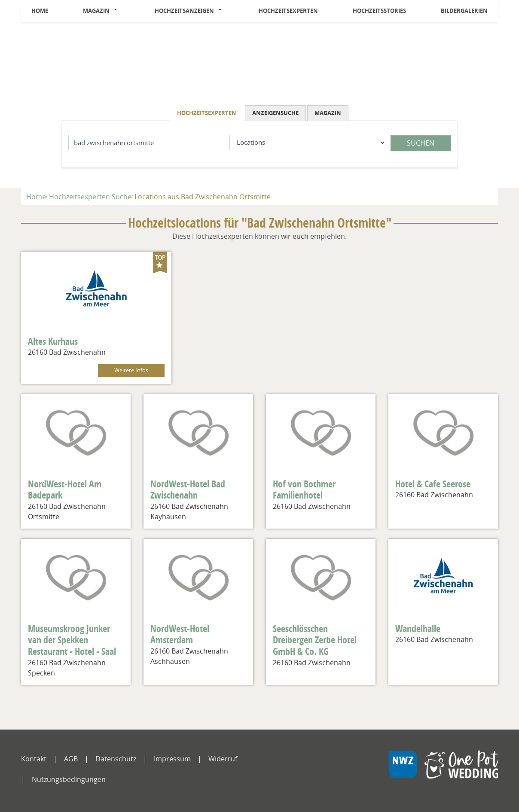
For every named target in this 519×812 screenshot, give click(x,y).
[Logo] (259, 66)
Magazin (96, 11)
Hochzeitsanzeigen (184, 11)
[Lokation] (147, 143)
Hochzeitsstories (379, 11)
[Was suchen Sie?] (308, 143)
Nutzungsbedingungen (69, 779)
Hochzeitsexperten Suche (90, 197)
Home (40, 11)
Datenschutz (116, 759)
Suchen (421, 143)
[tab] (207, 113)
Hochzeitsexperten (288, 11)
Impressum (172, 759)
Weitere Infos (131, 370)
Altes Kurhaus (53, 341)
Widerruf (223, 759)
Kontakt (34, 759)
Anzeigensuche (275, 113)
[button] (118, 11)
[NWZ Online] (443, 771)
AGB (71, 759)
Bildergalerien (464, 11)
